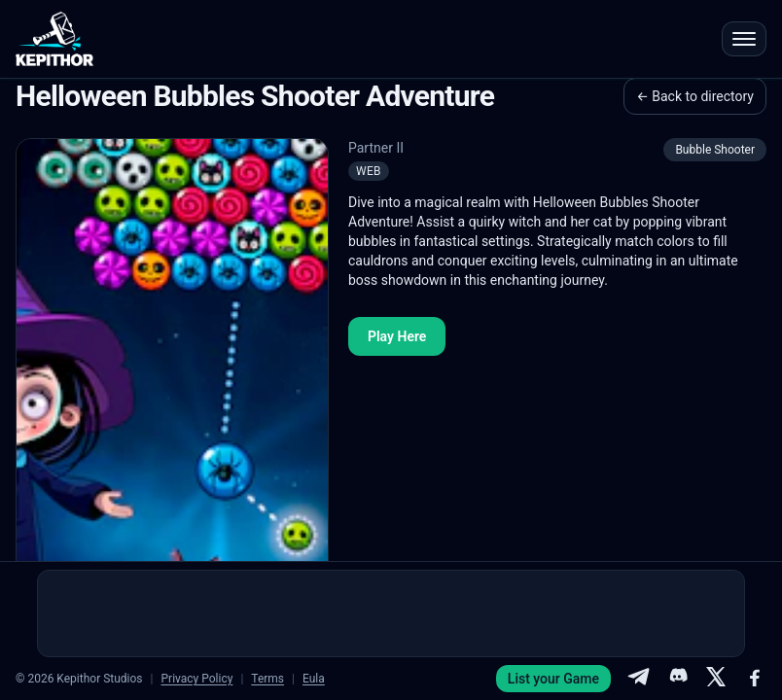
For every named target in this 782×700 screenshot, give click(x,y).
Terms (267, 679)
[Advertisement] (391, 613)
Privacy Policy (197, 679)
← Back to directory (695, 96)
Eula (314, 679)
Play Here (397, 336)
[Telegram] (638, 679)
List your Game (553, 679)
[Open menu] (744, 39)
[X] (716, 679)
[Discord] (677, 679)
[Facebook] (755, 679)
